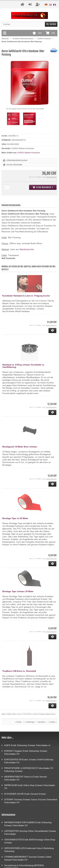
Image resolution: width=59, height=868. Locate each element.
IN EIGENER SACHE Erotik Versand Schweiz (24, 794)
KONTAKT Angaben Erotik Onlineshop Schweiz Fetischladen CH (24, 752)
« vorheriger (30, 722)
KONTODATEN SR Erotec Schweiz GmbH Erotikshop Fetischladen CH (27, 761)
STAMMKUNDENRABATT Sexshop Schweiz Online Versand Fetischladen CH (26, 858)
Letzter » (53, 722)
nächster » (42, 722)
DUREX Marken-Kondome (29, 153)
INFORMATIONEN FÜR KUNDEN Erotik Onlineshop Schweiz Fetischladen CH (27, 824)
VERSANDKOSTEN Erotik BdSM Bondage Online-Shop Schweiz (28, 841)
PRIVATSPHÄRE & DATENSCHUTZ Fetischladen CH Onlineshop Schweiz (27, 769)
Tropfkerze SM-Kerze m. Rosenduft (19, 671)
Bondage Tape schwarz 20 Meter (18, 591)
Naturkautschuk (27, 249)
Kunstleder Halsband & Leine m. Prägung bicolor (26, 296)
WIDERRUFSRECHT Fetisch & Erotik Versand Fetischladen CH (24, 778)
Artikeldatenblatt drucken (17, 160)
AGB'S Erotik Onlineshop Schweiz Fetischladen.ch (26, 745)
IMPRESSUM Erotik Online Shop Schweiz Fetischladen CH (28, 787)
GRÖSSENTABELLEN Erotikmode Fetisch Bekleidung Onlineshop (28, 850)
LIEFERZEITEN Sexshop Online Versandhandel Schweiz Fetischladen (29, 832)
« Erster (18, 722)
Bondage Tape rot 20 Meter (15, 518)
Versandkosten (51, 177)
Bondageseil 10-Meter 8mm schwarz (20, 447)
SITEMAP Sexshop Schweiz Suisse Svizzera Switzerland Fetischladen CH (29, 801)
